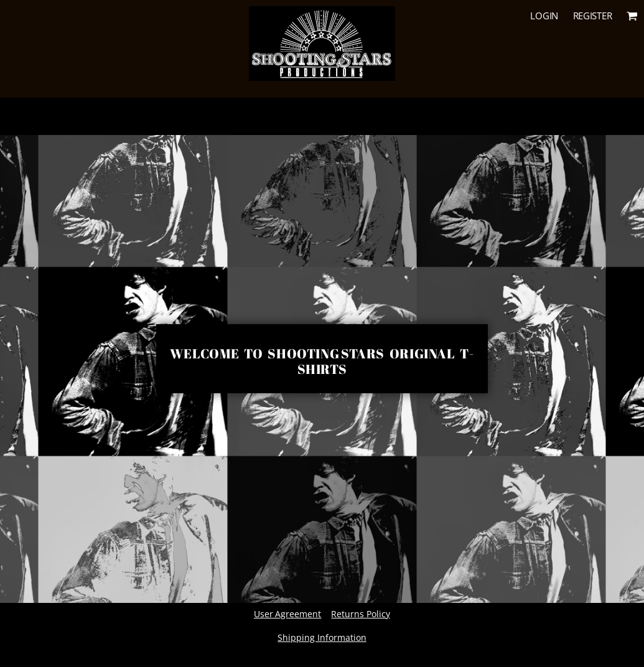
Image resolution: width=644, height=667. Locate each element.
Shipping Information (322, 637)
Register (593, 16)
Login (544, 16)
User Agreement (287, 614)
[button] (632, 16)
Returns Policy (360, 614)
